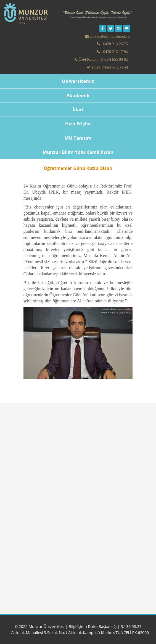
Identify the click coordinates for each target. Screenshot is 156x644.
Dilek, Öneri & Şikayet (109, 67)
